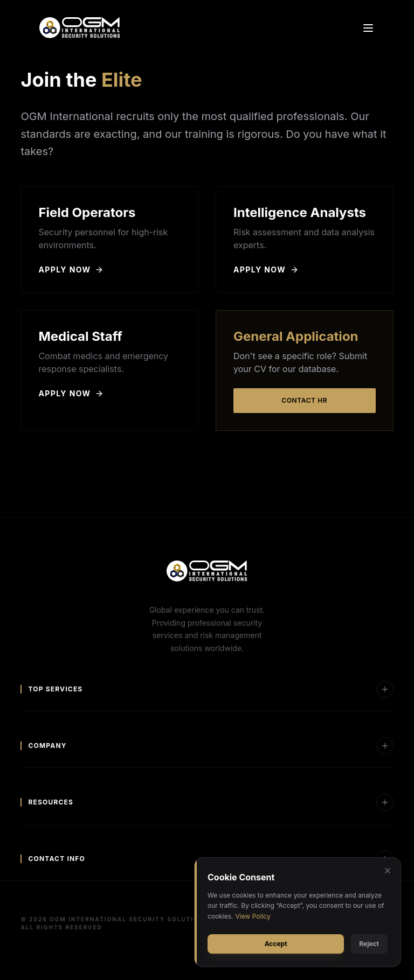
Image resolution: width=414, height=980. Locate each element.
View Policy (253, 916)
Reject (369, 944)
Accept (276, 944)
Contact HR (304, 400)
